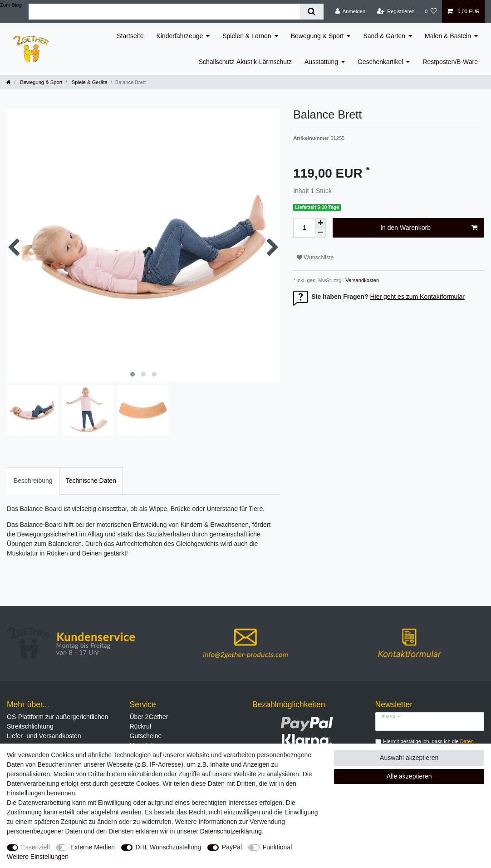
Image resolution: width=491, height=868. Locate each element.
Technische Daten (91, 481)
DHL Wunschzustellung (169, 847)
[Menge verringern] (320, 233)
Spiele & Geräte (89, 82)
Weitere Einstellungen (38, 857)
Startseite (130, 36)
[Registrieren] (395, 11)
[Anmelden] (351, 11)
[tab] (33, 481)
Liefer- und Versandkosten (44, 736)
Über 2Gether (149, 717)
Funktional (277, 847)
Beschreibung (33, 481)
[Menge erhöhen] (320, 223)
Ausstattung (321, 62)
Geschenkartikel (380, 62)
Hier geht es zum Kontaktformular (417, 297)
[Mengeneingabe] (304, 228)
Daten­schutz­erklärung (231, 831)
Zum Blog (11, 5)
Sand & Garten (384, 36)
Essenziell (36, 847)
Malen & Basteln (448, 36)
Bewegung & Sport (317, 36)
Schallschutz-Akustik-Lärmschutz (245, 62)
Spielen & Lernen (247, 36)
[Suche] (312, 12)
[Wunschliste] (431, 11)
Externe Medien (93, 847)
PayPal (232, 847)
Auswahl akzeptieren (409, 758)
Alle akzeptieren (409, 776)
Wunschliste (315, 258)
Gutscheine (146, 736)
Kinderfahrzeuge (180, 36)
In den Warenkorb (429, 228)
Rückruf (141, 726)
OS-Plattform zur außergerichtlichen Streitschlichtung (57, 722)
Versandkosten (361, 280)
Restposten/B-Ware (450, 62)
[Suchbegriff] (164, 12)
